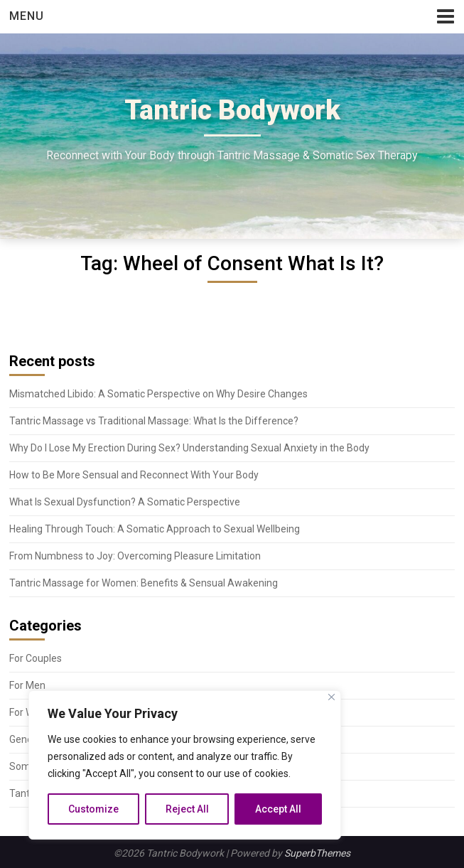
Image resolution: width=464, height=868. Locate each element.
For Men (27, 685)
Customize (93, 809)
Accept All (278, 809)
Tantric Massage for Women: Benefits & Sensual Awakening (144, 583)
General (27, 739)
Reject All (187, 809)
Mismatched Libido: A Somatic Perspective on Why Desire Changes (158, 394)
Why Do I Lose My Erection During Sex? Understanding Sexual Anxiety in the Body (189, 448)
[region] (185, 765)
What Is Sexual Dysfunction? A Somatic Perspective (125, 502)
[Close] (331, 697)
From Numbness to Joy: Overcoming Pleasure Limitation (135, 556)
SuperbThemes (317, 853)
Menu (27, 16)
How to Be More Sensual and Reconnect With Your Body (134, 475)
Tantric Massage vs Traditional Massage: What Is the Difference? (154, 421)
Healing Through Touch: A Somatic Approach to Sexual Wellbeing (155, 529)
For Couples (36, 658)
